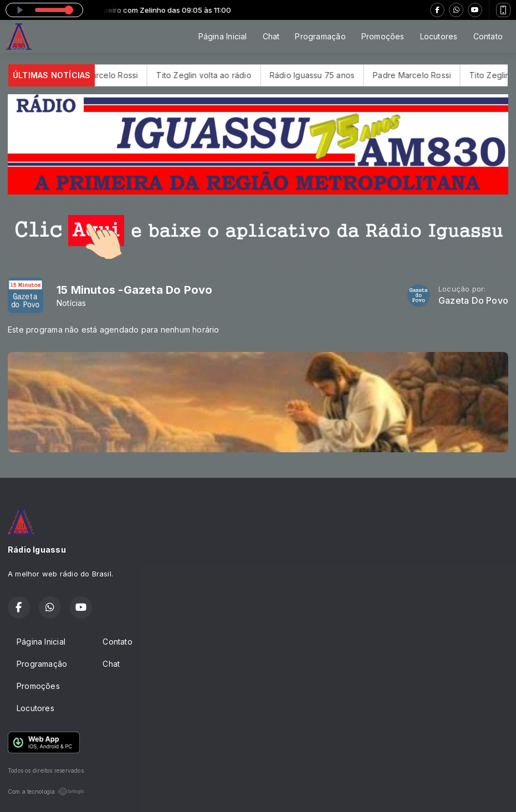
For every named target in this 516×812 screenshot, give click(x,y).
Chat (271, 36)
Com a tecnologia (46, 791)
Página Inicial (223, 36)
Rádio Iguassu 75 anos (322, 75)
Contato (488, 36)
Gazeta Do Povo (473, 301)
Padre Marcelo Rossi (109, 75)
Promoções (383, 36)
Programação (320, 36)
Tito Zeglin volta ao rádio (214, 75)
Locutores (439, 36)
